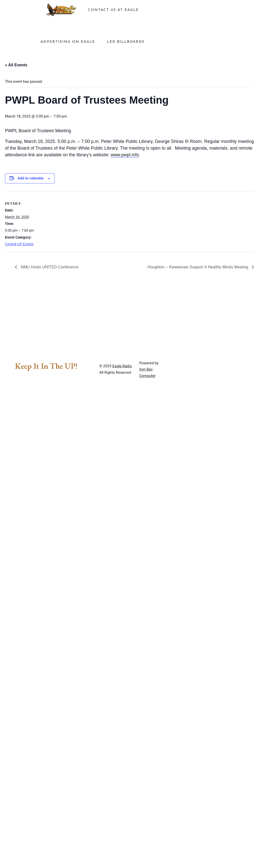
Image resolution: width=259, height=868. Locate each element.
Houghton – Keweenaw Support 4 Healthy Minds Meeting (198, 267)
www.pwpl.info (125, 155)
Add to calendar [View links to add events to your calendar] (31, 178)
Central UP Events (19, 244)
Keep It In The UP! (46, 366)
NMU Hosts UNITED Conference (49, 267)
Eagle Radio (122, 366)
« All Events (16, 65)
